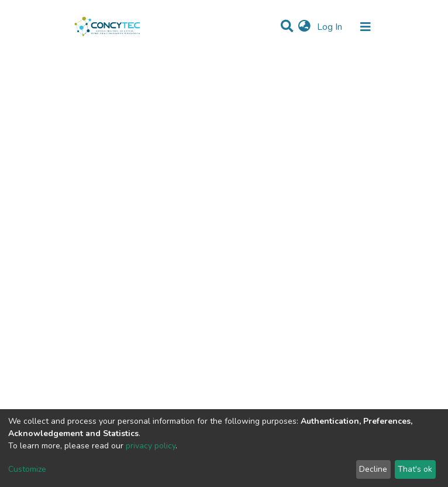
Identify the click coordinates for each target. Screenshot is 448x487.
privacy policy (151, 446)
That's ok (415, 469)
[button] (304, 27)
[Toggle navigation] (366, 27)
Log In (331, 27)
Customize (27, 469)
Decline (373, 469)
